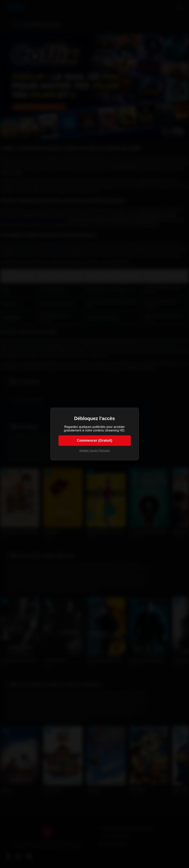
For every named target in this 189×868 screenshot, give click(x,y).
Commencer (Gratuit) (94, 440)
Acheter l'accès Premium (94, 451)
